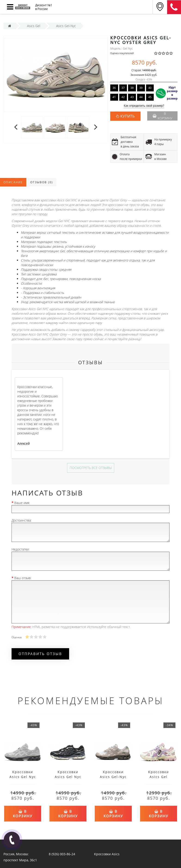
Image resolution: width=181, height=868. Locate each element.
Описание (13, 182)
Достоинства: (21, 520)
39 (141, 88)
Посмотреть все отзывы (91, 468)
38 (132, 88)
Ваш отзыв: (23, 578)
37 (123, 88)
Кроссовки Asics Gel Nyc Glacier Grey (23, 777)
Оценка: (17, 637)
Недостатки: (20, 549)
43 (132, 97)
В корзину (162, 116)
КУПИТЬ (128, 116)
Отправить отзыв (40, 654)
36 (114, 88)
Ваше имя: (22, 503)
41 (114, 97)
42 (123, 97)
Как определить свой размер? (144, 106)
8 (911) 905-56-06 (174, 7)
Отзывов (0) (42, 182)
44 (141, 97)
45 (150, 97)
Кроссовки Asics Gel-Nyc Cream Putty (113, 777)
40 (150, 88)
